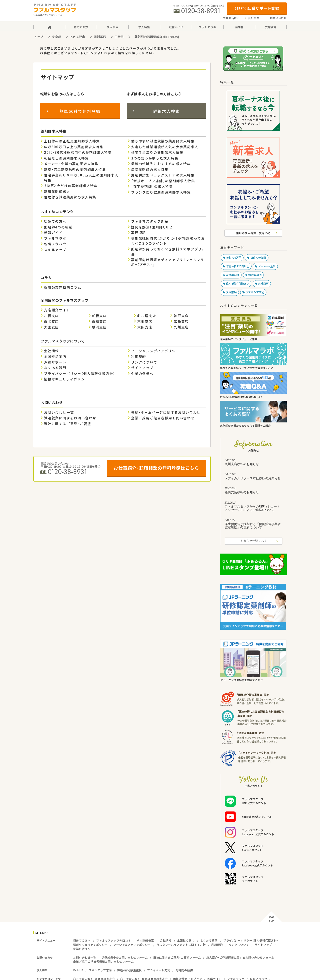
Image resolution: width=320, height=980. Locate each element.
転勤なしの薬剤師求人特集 (66, 158)
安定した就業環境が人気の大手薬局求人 (165, 147)
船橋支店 (99, 316)
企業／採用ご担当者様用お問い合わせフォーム (103, 961)
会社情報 (51, 351)
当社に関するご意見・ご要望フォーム (177, 957)
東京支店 (99, 321)
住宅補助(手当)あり (238, 284)
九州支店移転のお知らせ (253, 463)
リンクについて (144, 362)
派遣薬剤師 (233, 275)
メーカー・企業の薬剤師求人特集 (71, 164)
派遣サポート (55, 362)
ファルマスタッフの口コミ (114, 940)
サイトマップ (142, 368)
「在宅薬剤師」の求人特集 (152, 186)
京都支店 (145, 321)
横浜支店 (99, 327)
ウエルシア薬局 (255, 292)
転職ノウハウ (55, 244)
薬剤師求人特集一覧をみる (253, 233)
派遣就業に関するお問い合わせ (70, 418)
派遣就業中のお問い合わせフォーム (125, 957)
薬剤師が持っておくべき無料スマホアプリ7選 (168, 252)
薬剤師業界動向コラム (63, 287)
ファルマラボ (55, 238)
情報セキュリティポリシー (66, 379)
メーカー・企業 (267, 266)
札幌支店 (51, 316)
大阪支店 (145, 327)
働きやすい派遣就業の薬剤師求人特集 (163, 141)
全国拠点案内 (55, 356)
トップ (39, 37)
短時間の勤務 (184, 970)
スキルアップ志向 (100, 970)
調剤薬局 (100, 37)
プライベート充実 (159, 970)
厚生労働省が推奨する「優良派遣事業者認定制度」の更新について (253, 525)
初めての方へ (55, 221)
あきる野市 (77, 37)
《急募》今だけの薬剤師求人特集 (71, 186)
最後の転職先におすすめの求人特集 (161, 164)
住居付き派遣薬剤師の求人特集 (70, 197)
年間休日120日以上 (238, 266)
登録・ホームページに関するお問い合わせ (166, 412)
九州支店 (181, 327)
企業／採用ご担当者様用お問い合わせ (163, 418)
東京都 (56, 37)
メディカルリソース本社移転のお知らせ (253, 477)
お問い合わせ (278, 18)
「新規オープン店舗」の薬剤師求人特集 (163, 181)
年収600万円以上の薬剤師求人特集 (74, 147)
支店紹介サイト (57, 310)
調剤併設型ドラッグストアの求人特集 (163, 175)
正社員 (119, 37)
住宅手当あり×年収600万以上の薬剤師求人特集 (81, 178)
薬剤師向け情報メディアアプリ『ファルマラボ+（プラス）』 (168, 262)
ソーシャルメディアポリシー (155, 351)
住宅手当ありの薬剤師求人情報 (157, 152)
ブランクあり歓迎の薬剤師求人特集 (161, 192)
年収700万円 (234, 258)
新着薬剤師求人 (57, 192)
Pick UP (78, 970)
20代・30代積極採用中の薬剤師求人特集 (78, 152)
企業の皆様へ (231, 18)
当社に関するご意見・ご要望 (67, 424)
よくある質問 (55, 368)
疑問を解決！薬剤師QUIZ (152, 227)
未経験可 (263, 284)
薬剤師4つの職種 (58, 227)
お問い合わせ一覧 (59, 412)
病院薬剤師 (255, 275)
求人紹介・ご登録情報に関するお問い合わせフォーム (240, 957)
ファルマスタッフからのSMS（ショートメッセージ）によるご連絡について (253, 507)
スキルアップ (55, 250)
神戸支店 (181, 316)
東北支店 (51, 321)
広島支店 (181, 321)
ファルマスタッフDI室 (150, 221)
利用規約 (139, 356)
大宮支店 (51, 327)
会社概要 (254, 18)
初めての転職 (258, 258)
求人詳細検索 (145, 940)
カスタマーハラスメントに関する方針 (181, 945)
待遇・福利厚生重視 (129, 970)
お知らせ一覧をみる (254, 541)
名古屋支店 (147, 316)
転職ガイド (53, 233)
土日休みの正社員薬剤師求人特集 (72, 141)
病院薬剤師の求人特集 (150, 170)
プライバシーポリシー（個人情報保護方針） (80, 374)
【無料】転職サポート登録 (257, 8)
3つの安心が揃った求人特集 (155, 158)
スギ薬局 (231, 292)
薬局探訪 (139, 233)
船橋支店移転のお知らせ (253, 491)
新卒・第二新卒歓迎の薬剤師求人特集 (75, 170)
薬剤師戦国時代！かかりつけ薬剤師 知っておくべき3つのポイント (168, 241)
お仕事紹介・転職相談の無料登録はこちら (156, 468)
